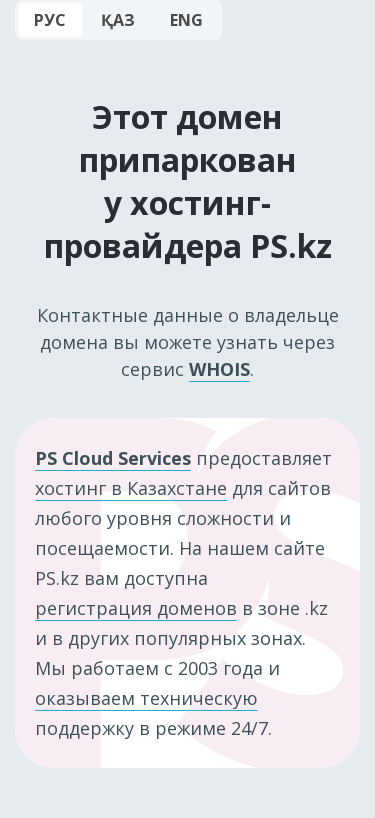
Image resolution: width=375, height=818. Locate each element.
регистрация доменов (136, 608)
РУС (50, 20)
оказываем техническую (146, 698)
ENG (186, 20)
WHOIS (219, 369)
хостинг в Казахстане (131, 488)
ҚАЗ (118, 20)
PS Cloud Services (113, 458)
